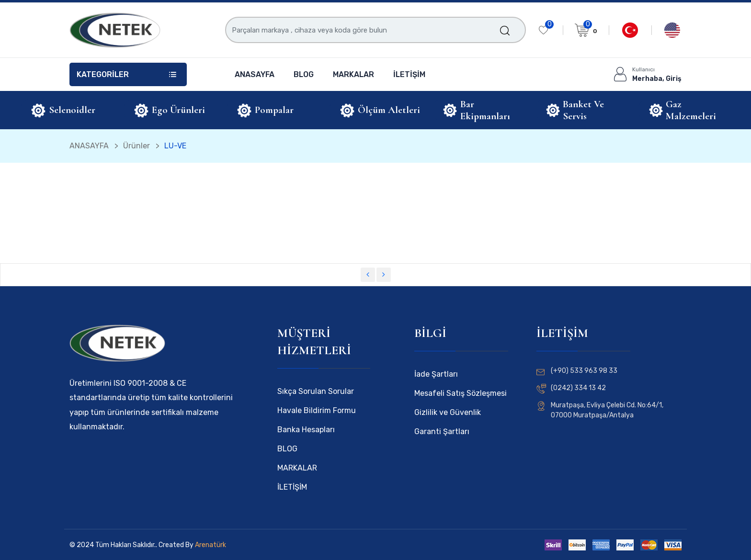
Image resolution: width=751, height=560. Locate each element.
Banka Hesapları (306, 430)
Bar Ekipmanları (485, 110)
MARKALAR (353, 74)
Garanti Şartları (442, 431)
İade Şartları (436, 374)
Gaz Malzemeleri (691, 110)
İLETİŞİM (409, 74)
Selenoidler (72, 110)
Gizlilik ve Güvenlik (448, 412)
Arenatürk (210, 545)
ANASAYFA (255, 74)
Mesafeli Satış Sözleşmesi (461, 393)
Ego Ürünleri (178, 110)
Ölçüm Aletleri (389, 110)
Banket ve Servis (583, 110)
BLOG (304, 74)
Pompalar (274, 110)
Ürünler (137, 146)
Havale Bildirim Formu (317, 410)
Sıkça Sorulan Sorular (316, 391)
